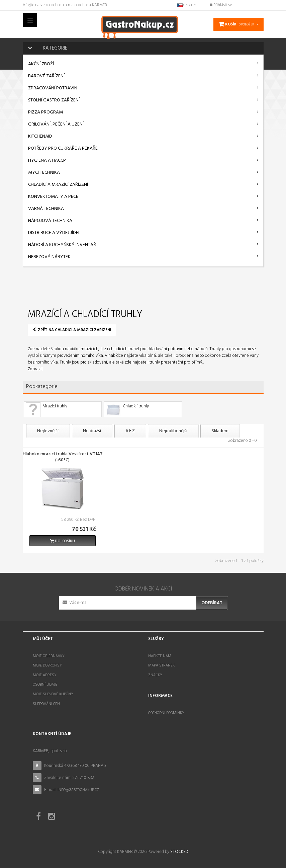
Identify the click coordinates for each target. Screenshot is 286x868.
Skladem (234, 431)
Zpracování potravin (53, 88)
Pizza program (45, 112)
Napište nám (160, 656)
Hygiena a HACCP (47, 161)
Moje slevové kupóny (53, 695)
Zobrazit (35, 369)
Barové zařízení (46, 76)
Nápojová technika (50, 221)
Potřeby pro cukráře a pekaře (63, 148)
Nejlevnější (50, 431)
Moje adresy (45, 676)
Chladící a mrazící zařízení (58, 185)
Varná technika (46, 209)
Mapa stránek (161, 666)
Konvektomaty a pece (53, 197)
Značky (155, 676)
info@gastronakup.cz (78, 790)
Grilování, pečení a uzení (56, 124)
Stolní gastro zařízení (54, 100)
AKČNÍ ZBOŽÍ (41, 64)
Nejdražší (97, 431)
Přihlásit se (221, 5)
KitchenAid (40, 136)
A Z (138, 431)
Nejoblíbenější (184, 431)
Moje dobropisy (47, 666)
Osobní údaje (45, 685)
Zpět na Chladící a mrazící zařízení (72, 330)
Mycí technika (44, 173)
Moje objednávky (49, 656)
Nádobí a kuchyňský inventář (62, 245)
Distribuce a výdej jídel (54, 233)
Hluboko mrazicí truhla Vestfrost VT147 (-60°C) (63, 458)
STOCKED (179, 852)
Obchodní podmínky (166, 713)
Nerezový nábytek (49, 257)
